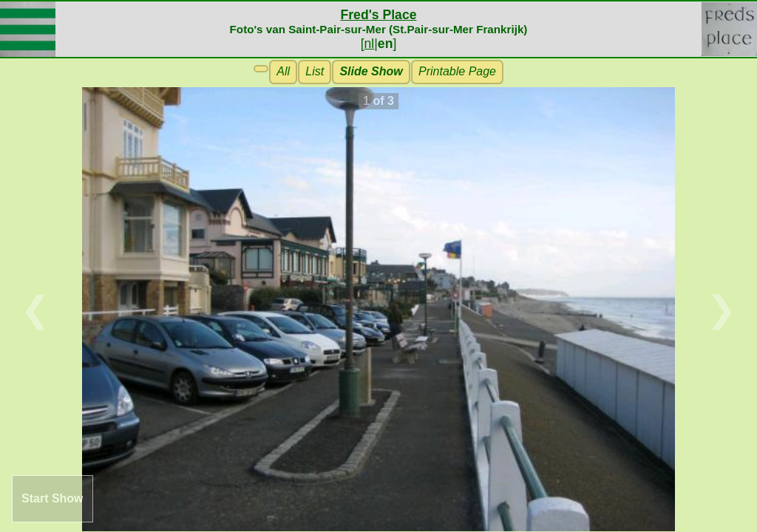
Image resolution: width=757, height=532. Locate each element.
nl (370, 44)
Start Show (52, 498)
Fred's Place (379, 15)
